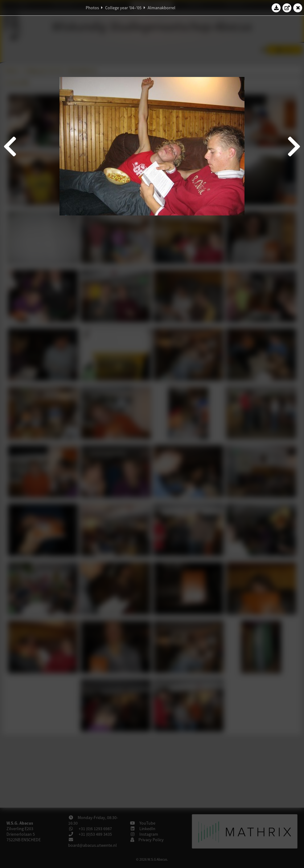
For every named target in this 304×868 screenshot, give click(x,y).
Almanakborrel (162, 8)
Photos (92, 8)
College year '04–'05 (123, 8)
